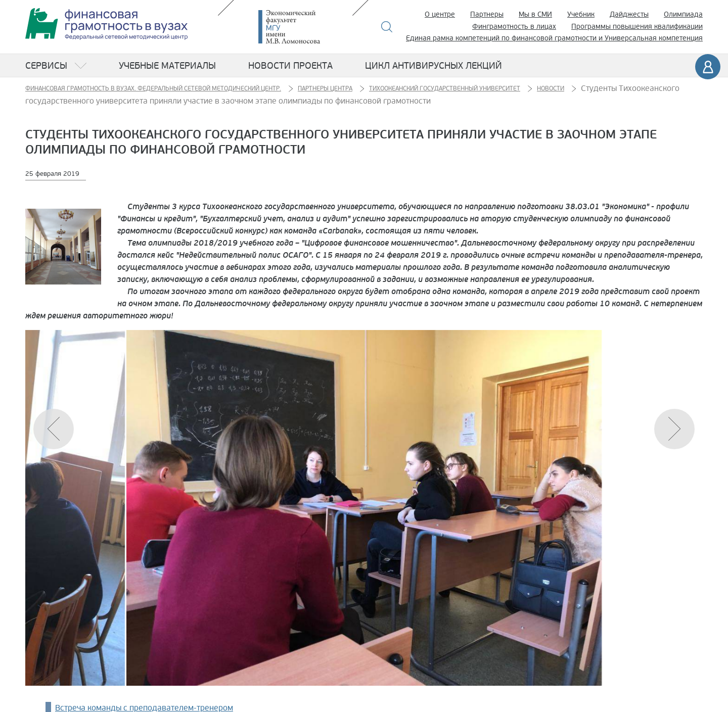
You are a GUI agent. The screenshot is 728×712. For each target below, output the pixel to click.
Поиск (387, 27)
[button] (674, 429)
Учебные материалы (167, 66)
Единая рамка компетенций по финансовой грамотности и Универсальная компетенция (554, 38)
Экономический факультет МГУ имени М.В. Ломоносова (304, 27)
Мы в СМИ (535, 14)
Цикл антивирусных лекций (434, 66)
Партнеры (487, 14)
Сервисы (46, 66)
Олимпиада (683, 14)
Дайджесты (629, 14)
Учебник (581, 14)
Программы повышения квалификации (637, 27)
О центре (440, 14)
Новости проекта (290, 66)
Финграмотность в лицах (514, 27)
